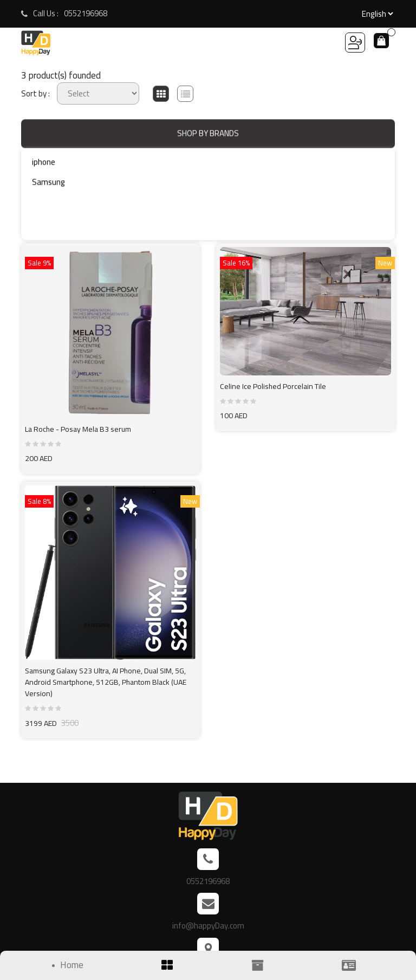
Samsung (48, 184)
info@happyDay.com (208, 926)
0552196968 (86, 14)
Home (72, 965)
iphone (44, 164)
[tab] (161, 94)
